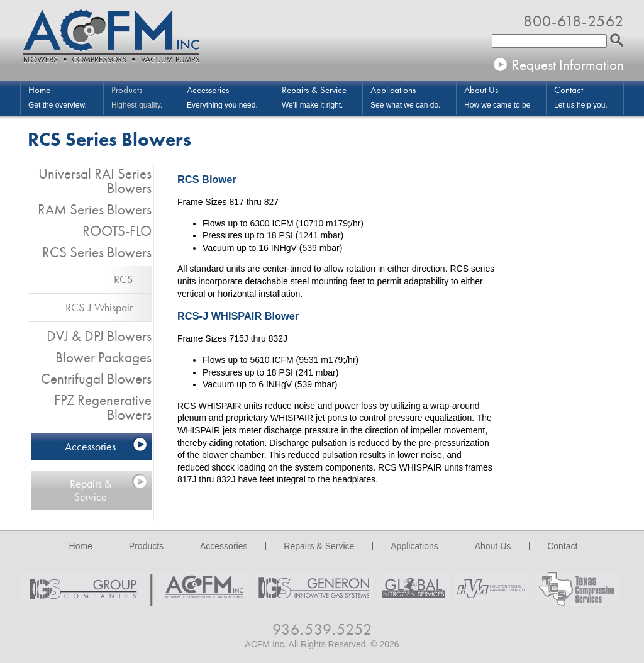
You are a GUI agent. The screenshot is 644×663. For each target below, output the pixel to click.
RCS (123, 279)
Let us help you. (589, 97)
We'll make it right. (322, 97)
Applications (414, 546)
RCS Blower (207, 179)
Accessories (90, 446)
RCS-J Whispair (99, 307)
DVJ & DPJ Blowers (99, 336)
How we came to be (505, 97)
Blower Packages (103, 357)
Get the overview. (66, 97)
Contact (562, 546)
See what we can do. (413, 97)
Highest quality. (145, 97)
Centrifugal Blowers (96, 379)
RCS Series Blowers (97, 252)
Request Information (568, 65)
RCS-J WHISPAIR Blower (238, 316)
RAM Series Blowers (95, 209)
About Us (493, 546)
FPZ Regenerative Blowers (103, 407)
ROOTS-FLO (117, 231)
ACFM (111, 38)
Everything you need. (230, 97)
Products (146, 546)
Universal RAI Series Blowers (95, 181)
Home (81, 546)
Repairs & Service (91, 490)
